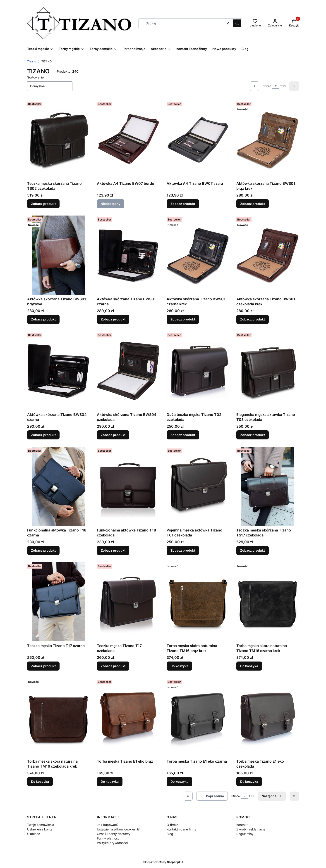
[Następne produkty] (272, 796)
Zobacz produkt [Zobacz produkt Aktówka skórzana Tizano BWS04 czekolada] (113, 435)
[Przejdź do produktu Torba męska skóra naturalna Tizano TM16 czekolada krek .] (58, 717)
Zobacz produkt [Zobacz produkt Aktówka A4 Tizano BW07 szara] (183, 204)
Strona (267, 86)
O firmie (172, 825)
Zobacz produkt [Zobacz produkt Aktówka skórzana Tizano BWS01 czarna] (113, 319)
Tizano (32, 61)
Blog (170, 834)
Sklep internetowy (162, 862)
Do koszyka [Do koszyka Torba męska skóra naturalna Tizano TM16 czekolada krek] (40, 781)
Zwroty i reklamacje (251, 829)
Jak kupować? (108, 825)
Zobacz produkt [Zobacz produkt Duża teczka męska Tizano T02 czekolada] (183, 435)
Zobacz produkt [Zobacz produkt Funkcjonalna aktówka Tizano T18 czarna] (43, 550)
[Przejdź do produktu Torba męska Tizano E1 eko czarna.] (198, 717)
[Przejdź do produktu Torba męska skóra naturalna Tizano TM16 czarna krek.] (268, 602)
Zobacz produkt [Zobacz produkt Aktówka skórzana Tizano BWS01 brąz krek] (253, 204)
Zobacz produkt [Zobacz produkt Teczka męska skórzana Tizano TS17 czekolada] (253, 550)
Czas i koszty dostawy (114, 834)
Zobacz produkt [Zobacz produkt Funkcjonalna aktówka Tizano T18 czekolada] (113, 550)
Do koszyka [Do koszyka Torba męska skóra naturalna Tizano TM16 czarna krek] (249, 666)
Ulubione (34, 834)
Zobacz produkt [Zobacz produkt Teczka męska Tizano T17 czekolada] (113, 666)
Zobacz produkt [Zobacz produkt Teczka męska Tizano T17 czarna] (43, 666)
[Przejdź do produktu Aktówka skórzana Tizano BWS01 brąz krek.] (268, 140)
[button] (237, 23)
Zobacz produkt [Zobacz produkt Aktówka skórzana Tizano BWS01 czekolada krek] (253, 319)
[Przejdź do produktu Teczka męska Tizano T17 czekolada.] (128, 602)
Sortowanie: (36, 77)
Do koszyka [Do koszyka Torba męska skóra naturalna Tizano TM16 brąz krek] (179, 666)
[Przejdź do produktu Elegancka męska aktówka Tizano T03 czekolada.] (268, 371)
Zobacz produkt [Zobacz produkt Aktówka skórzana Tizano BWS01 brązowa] (43, 319)
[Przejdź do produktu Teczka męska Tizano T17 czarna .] (58, 602)
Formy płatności (109, 838)
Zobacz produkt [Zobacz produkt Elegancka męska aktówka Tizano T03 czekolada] (253, 435)
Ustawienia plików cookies (117, 829)
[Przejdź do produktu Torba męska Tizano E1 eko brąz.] (128, 717)
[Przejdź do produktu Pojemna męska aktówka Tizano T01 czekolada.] (198, 486)
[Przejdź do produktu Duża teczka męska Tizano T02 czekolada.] (198, 371)
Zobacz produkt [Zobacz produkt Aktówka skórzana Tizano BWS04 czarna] (43, 435)
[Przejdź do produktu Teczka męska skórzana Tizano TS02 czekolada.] (58, 140)
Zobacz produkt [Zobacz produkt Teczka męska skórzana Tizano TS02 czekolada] (43, 204)
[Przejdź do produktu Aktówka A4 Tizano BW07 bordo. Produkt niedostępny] (128, 140)
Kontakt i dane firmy (181, 829)
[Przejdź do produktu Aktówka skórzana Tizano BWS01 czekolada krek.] (268, 255)
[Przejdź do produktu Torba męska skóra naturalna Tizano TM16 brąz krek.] (198, 602)
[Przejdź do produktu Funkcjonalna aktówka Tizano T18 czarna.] (58, 486)
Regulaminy (245, 834)
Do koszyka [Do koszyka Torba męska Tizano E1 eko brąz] (110, 781)
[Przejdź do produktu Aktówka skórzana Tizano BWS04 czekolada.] (128, 371)
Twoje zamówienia (41, 825)
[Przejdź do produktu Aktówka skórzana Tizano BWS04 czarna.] (58, 371)
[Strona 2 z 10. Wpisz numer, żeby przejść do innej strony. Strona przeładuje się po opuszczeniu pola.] (276, 86)
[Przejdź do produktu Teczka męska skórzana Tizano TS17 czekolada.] (268, 486)
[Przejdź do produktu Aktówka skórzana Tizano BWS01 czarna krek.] (198, 255)
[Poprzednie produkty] (212, 796)
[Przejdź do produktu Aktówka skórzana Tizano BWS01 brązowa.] (58, 255)
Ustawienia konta (40, 829)
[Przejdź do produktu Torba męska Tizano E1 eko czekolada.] (268, 717)
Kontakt (242, 825)
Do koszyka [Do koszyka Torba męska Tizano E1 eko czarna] (179, 781)
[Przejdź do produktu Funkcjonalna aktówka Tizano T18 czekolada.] (128, 486)
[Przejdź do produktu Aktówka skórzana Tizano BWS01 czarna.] (128, 255)
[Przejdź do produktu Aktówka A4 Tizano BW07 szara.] (198, 140)
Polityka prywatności (112, 843)
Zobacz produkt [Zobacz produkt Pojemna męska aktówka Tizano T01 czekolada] (183, 550)
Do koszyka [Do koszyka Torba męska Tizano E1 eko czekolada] (249, 781)
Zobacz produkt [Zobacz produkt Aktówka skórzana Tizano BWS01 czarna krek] (183, 319)
